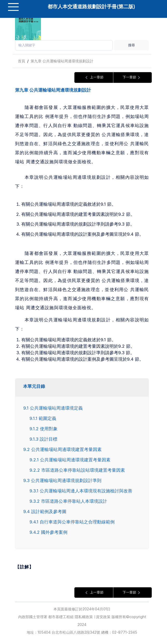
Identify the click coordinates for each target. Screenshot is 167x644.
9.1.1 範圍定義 (43, 418)
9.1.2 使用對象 (44, 429)
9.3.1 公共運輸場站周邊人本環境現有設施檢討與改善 (81, 491)
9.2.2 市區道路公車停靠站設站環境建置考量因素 (77, 470)
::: (14, 52)
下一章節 (132, 77)
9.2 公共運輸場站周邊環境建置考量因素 (62, 449)
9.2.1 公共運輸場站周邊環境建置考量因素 (70, 460)
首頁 (22, 61)
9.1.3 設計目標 (43, 439)
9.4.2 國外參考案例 (48, 532)
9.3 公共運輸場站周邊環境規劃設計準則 (62, 480)
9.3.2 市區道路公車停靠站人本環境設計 (68, 501)
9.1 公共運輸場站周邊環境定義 (53, 408)
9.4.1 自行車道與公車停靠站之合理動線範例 (72, 522)
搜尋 (131, 45)
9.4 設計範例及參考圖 (45, 512)
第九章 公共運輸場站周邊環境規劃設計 (62, 61)
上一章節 (94, 77)
